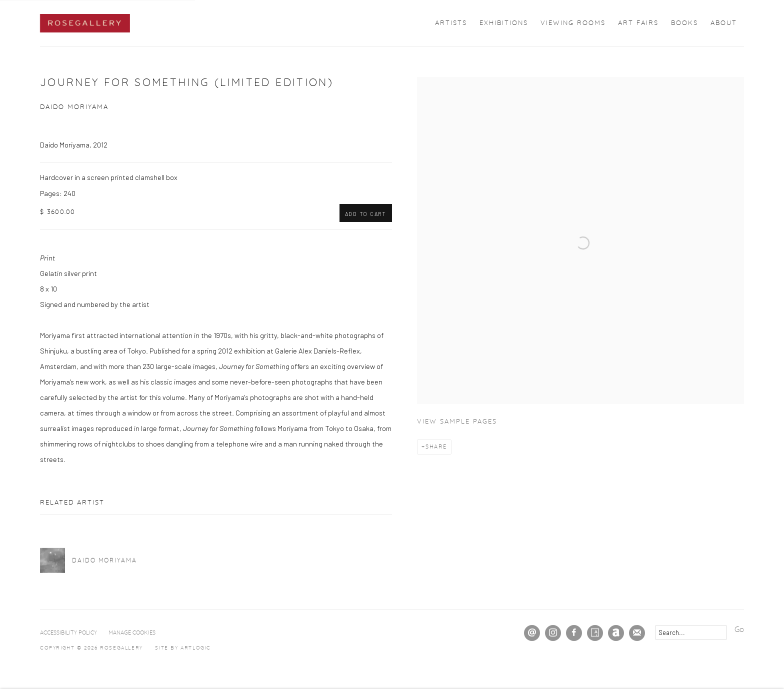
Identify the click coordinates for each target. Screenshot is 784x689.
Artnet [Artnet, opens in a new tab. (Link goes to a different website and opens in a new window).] (616, 633)
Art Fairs (638, 23)
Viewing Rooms (573, 23)
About (724, 23)
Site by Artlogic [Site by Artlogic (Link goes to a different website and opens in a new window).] (183, 648)
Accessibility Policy (68, 633)
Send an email (532, 633)
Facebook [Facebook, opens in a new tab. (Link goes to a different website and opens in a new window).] (574, 633)
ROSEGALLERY (85, 23)
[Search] (691, 632)
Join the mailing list (637, 633)
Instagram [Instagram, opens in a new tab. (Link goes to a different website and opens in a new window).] (553, 633)
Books (684, 23)
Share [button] (436, 447)
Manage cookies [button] (132, 633)
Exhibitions (504, 23)
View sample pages (457, 422)
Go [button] (739, 630)
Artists (451, 23)
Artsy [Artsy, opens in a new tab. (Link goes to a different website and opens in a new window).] (595, 633)
